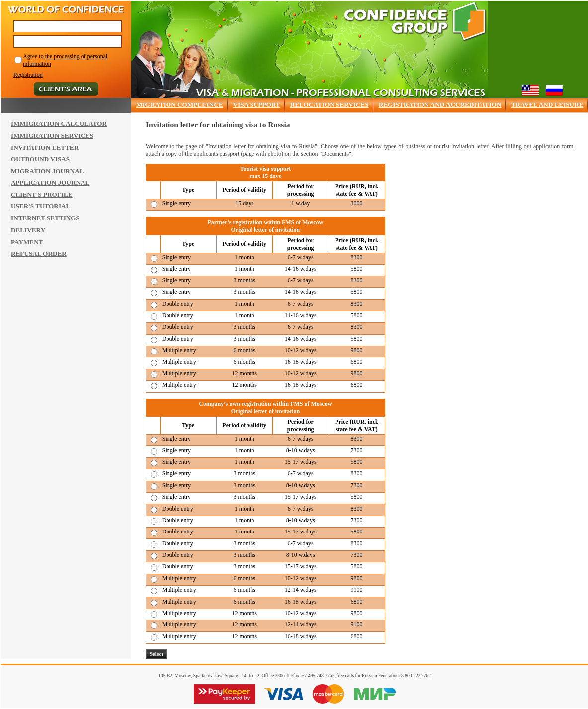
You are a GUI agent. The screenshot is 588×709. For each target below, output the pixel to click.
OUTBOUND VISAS (40, 159)
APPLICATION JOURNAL (50, 183)
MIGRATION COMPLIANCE (180, 105)
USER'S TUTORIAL (41, 206)
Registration (28, 75)
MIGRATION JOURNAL (47, 171)
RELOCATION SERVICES (330, 105)
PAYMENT (27, 242)
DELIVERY (28, 230)
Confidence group (415, 22)
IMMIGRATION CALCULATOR (59, 124)
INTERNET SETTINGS (45, 218)
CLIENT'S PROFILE (42, 195)
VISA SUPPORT (257, 105)
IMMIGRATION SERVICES (52, 135)
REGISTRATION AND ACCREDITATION (440, 105)
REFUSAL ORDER (39, 253)
